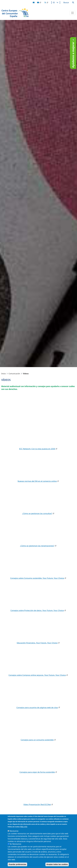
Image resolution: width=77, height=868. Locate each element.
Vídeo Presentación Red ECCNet (37, 804)
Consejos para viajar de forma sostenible (37, 772)
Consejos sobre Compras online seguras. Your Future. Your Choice (37, 675)
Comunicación (14, 374)
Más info (24, 827)
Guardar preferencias (17, 864)
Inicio (4, 374)
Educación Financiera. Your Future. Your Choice (37, 643)
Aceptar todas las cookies (57, 864)
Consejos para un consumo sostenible (37, 740)
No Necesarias (15, 844)
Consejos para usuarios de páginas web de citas (37, 707)
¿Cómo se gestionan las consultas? (37, 513)
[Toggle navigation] (72, 13)
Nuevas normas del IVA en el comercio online (37, 481)
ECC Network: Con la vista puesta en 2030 (37, 449)
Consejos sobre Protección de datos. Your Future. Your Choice (37, 610)
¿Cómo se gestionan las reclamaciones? (37, 546)
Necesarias (14, 831)
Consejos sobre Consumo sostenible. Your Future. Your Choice (37, 578)
